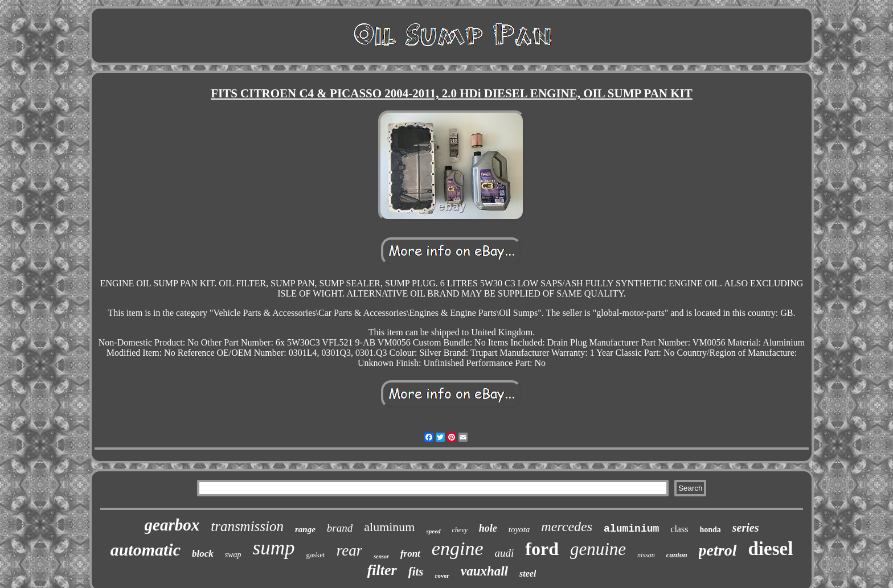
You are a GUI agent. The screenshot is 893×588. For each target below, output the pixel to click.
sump (274, 548)
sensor (381, 556)
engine (458, 548)
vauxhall (484, 571)
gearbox (172, 525)
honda (710, 530)
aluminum (389, 527)
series (746, 528)
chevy (460, 530)
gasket (315, 555)
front (410, 554)
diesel (771, 549)
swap (233, 555)
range (305, 529)
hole (488, 528)
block (203, 554)
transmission (247, 526)
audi (505, 553)
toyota (519, 529)
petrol (718, 550)
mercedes (567, 527)
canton (677, 555)
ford (542, 549)
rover (442, 575)
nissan (646, 555)
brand (340, 528)
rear (350, 550)
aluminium (631, 529)
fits (416, 571)
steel (528, 573)
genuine (598, 549)
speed (433, 531)
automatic (146, 550)
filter (382, 570)
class (679, 529)
